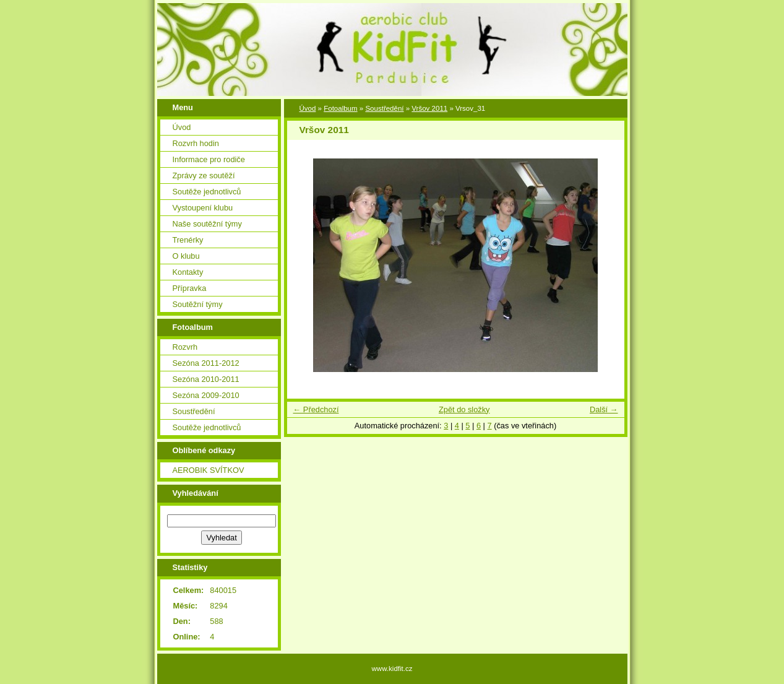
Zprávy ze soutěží (204, 175)
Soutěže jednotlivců (207, 192)
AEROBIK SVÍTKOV (209, 470)
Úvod (182, 127)
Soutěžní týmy (198, 304)
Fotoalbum (340, 108)
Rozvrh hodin (196, 143)
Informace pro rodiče (209, 159)
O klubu (186, 256)
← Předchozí (316, 409)
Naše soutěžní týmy (207, 224)
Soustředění (194, 411)
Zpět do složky (464, 409)
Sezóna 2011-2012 (206, 363)
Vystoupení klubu (203, 208)
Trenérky (188, 240)
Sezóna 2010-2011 (206, 379)
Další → (604, 409)
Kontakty (188, 272)
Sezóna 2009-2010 (206, 395)
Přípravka (190, 288)
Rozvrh (185, 347)
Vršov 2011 (429, 108)
